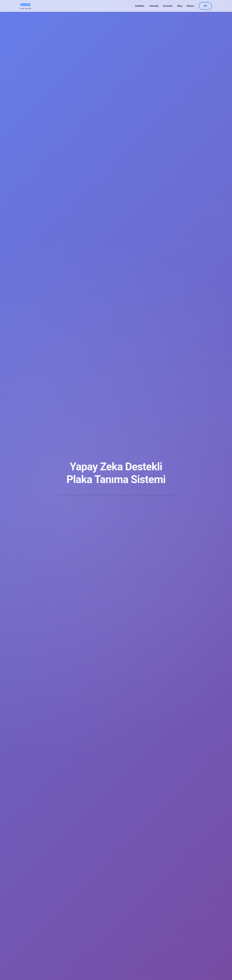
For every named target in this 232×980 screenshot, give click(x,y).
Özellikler (140, 6)
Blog (180, 6)
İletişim (190, 6)
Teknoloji (154, 6)
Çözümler (168, 6)
